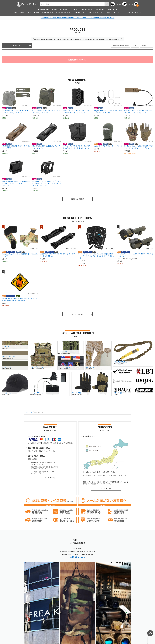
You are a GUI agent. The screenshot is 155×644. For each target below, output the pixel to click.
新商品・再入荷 (43, 9)
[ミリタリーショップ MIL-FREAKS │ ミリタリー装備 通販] (27, 4)
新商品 (54, 9)
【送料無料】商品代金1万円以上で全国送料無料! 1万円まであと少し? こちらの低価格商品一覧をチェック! (77, 18)
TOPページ (29, 412)
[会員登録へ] (116, 4)
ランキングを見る (77, 314)
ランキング (74, 9)
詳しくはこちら (50, 478)
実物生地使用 (100, 9)
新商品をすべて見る (77, 199)
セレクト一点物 (87, 9)
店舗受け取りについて (77, 557)
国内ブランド (112, 9)
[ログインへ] (128, 4)
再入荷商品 (64, 9)
